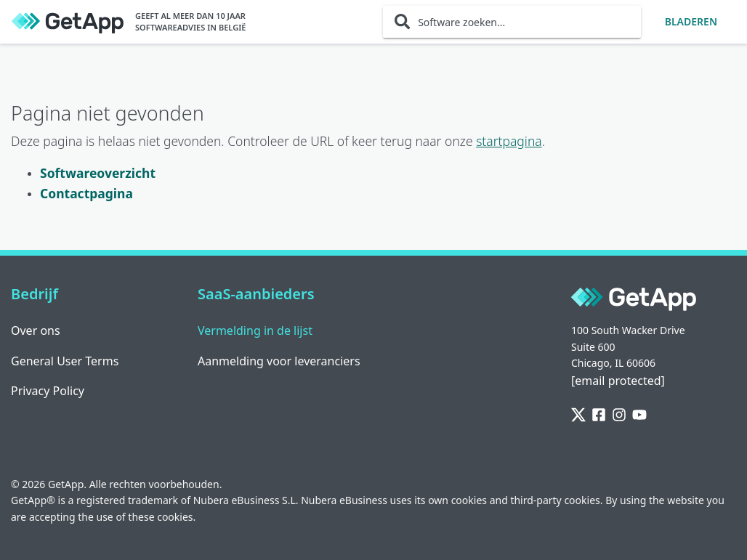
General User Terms (65, 361)
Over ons (36, 330)
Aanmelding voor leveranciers (279, 361)
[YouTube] (639, 415)
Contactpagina (86, 193)
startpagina (509, 141)
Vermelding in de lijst (255, 330)
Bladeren (691, 21)
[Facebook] (599, 415)
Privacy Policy (48, 391)
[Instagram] (619, 415)
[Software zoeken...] (512, 22)
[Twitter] (578, 415)
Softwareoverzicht (98, 173)
